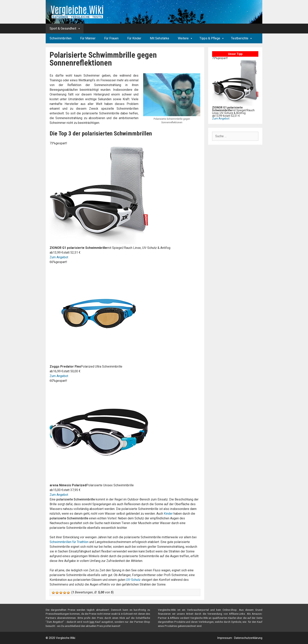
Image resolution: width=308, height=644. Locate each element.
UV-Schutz (133, 580)
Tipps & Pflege (210, 38)
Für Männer (88, 38)
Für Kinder (134, 38)
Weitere (183, 38)
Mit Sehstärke (160, 38)
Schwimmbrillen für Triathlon (69, 542)
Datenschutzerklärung (248, 638)
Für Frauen (111, 38)
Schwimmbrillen (61, 38)
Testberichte (240, 38)
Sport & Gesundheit (63, 28)
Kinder (168, 514)
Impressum (225, 638)
